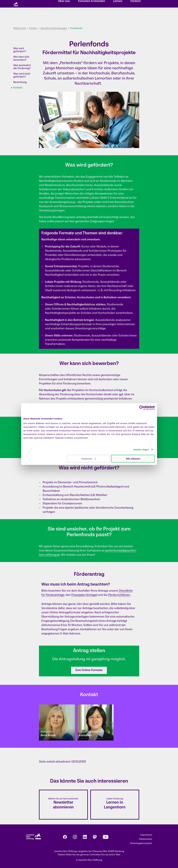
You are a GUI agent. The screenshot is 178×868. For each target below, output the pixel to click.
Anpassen (89, 459)
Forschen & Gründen (92, 16)
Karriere (116, 4)
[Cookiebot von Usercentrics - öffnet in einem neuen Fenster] (142, 408)
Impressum (146, 835)
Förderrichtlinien (119, 595)
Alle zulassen (133, 459)
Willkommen (20, 28)
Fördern (136, 16)
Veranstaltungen (77, 4)
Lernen (118, 16)
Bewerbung (20, 82)
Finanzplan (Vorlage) (84, 595)
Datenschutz (146, 839)
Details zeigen (141, 450)
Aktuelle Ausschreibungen (54, 28)
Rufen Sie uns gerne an (78, 855)
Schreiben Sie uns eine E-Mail (105, 855)
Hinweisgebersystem (141, 843)
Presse (127, 4)
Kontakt (105, 4)
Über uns (64, 16)
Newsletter (93, 4)
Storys (63, 4)
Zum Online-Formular (89, 670)
